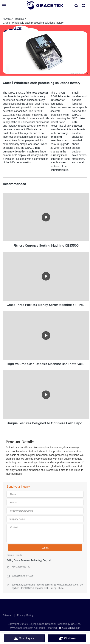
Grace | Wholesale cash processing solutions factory (33, 23)
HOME (7, 19)
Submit (45, 548)
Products (19, 19)
